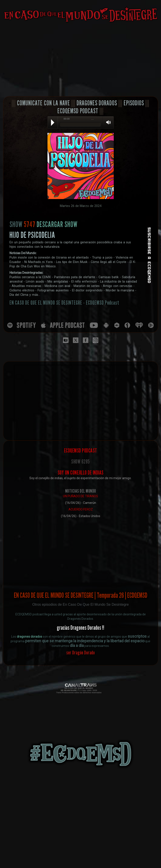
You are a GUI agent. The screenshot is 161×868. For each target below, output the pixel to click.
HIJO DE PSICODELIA (32, 235)
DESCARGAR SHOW (57, 224)
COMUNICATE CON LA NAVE (44, 103)
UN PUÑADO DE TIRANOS (80, 496)
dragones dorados (29, 637)
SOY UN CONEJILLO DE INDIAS (81, 473)
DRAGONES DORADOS (97, 103)
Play (53, 123)
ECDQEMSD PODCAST (78, 111)
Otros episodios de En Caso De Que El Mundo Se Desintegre (80, 604)
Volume (107, 122)
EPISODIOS (134, 103)
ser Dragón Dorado (80, 653)
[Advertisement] (80, 60)
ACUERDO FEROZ (81, 509)
